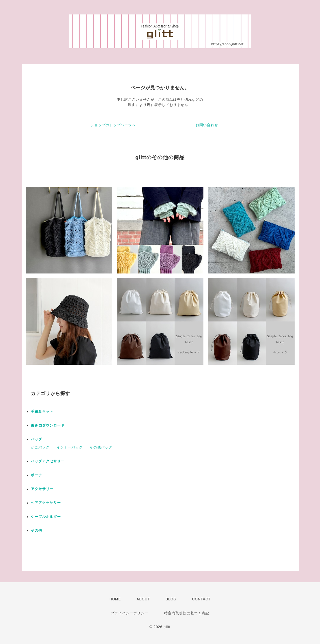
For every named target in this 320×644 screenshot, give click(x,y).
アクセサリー (42, 489)
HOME (115, 599)
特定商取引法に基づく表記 (187, 613)
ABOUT (143, 599)
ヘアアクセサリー (46, 503)
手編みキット (42, 412)
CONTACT (201, 599)
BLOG (171, 599)
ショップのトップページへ (113, 125)
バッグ (37, 439)
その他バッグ (101, 447)
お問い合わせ (207, 125)
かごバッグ (40, 447)
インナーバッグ (70, 447)
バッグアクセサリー (48, 461)
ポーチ (37, 475)
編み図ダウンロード (48, 425)
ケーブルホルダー (46, 517)
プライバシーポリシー (130, 613)
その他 (37, 531)
